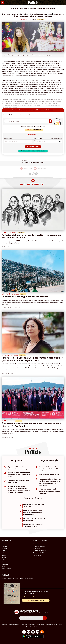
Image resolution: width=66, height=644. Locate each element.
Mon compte (37, 555)
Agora (4, 544)
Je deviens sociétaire (39, 546)
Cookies (36, 627)
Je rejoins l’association (39, 551)
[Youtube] (33, 632)
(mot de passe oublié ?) (57, 138)
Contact (5, 624)
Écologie (4, 548)
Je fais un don (37, 544)
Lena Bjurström (24, 19)
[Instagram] (38, 632)
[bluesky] (29, 632)
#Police (10, 579)
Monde (4, 557)
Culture (4, 555)
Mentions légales (14, 624)
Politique (4, 546)
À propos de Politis (39, 553)
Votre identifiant (8, 138)
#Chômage (30, 579)
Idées (3, 553)
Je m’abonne (37, 548)
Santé (3, 566)
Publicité (29, 627)
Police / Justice (6, 568)
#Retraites (23, 579)
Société (4, 551)
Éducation (5, 564)
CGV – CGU (41, 624)
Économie (5, 562)
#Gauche (16, 579)
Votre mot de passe (38, 138)
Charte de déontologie (28, 624)
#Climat (4, 579)
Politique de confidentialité (54, 624)
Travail (4, 560)
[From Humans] (42, 632)
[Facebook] (24, 632)
